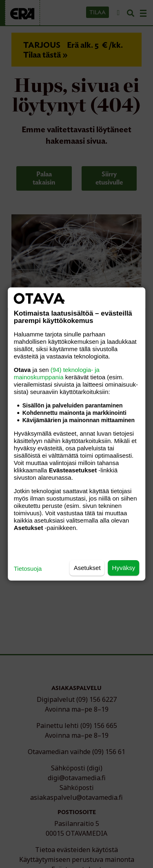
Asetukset (87, 568)
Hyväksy (124, 568)
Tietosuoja (28, 569)
